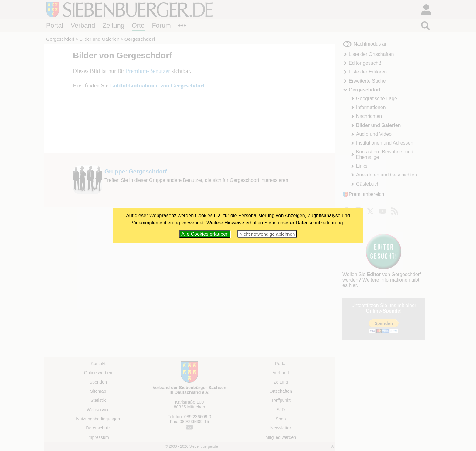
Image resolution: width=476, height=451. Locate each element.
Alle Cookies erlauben (205, 234)
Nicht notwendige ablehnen (267, 234)
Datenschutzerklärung (319, 223)
